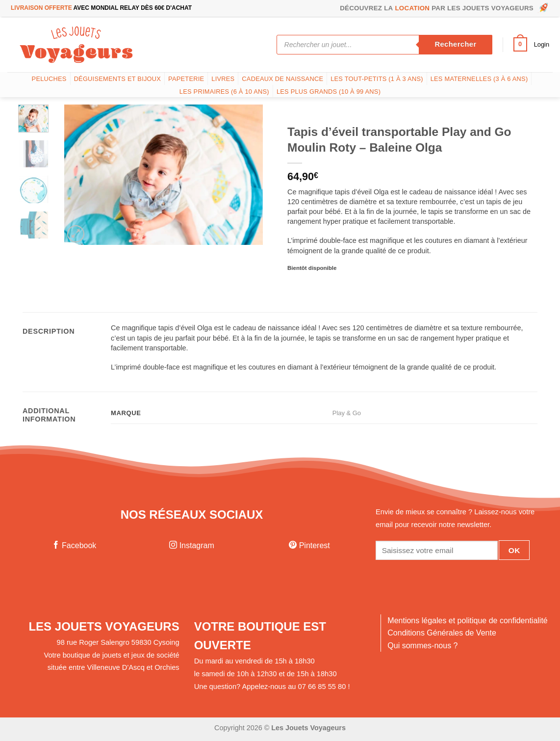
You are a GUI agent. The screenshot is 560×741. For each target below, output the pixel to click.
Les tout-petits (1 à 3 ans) (377, 79)
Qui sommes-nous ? (422, 646)
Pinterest (309, 545)
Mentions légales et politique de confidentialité (467, 621)
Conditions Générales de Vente (442, 633)
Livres (223, 79)
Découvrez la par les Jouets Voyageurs (445, 8)
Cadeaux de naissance (282, 79)
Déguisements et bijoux (117, 79)
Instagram (192, 545)
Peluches (49, 79)
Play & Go (347, 413)
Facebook (74, 545)
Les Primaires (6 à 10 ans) (224, 92)
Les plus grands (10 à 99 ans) (329, 92)
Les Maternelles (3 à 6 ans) (479, 79)
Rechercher (455, 44)
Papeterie (186, 79)
